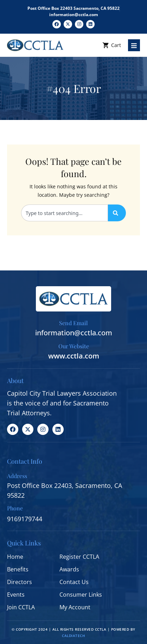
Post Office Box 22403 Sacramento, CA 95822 (73, 8)
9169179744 (25, 519)
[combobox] (65, 213)
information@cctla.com (74, 15)
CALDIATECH (73, 636)
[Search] (117, 213)
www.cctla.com (74, 356)
